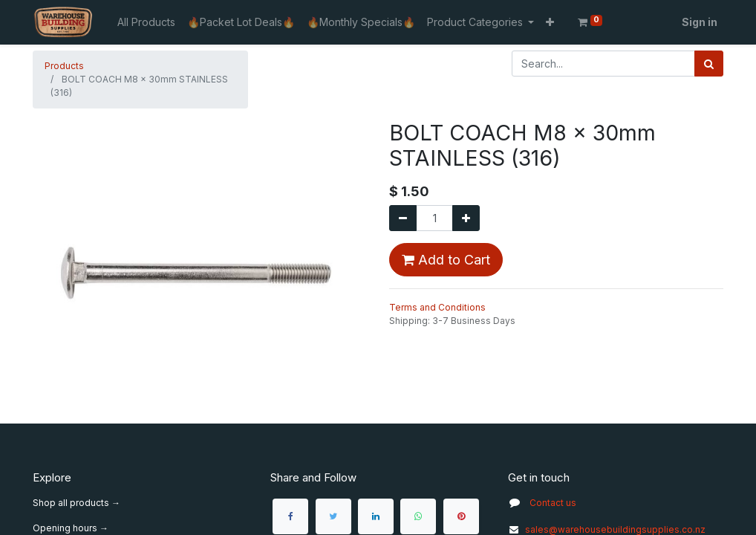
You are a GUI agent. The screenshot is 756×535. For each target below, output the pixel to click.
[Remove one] (403, 218)
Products (64, 66)
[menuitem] (146, 22)
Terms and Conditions (437, 307)
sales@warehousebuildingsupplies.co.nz (607, 529)
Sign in (700, 22)
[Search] (709, 64)
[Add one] (466, 218)
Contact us (553, 503)
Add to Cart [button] (446, 260)
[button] (550, 22)
